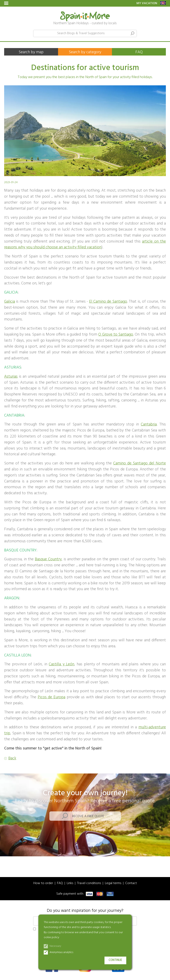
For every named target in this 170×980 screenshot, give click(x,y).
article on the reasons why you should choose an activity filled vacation (85, 245)
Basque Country (48, 559)
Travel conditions (89, 883)
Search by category (85, 52)
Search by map (31, 52)
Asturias (11, 377)
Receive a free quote (88, 816)
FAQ (139, 52)
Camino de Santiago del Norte (140, 463)
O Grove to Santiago (116, 335)
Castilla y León (61, 664)
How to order (43, 883)
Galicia (10, 302)
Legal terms (113, 883)
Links (70, 883)
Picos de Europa (52, 697)
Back (12, 758)
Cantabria (149, 424)
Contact (131, 883)
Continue (115, 960)
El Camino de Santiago (108, 302)
